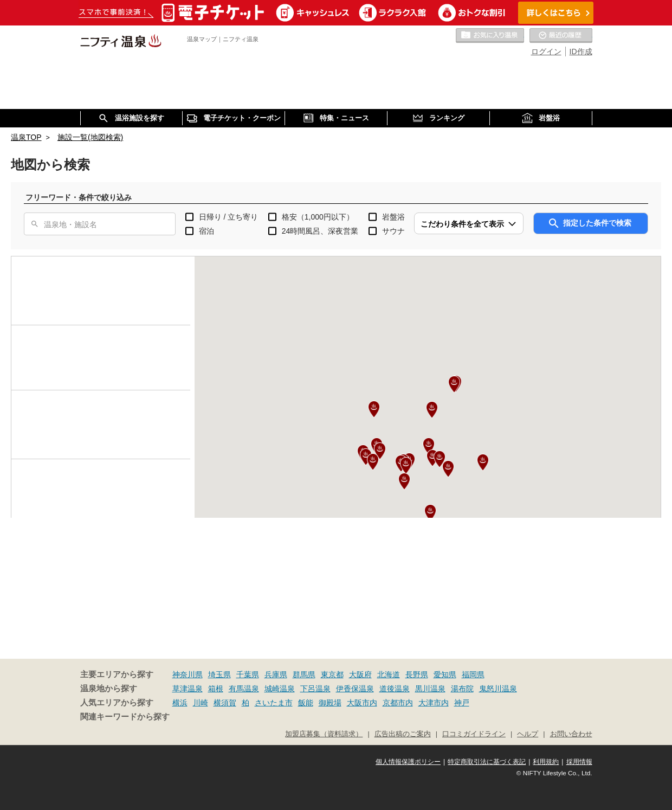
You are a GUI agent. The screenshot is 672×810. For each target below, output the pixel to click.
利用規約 (546, 762)
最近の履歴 (561, 36)
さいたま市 (274, 703)
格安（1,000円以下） (318, 217)
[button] (429, 446)
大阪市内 (362, 703)
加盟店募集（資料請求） (324, 734)
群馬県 (304, 674)
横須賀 (225, 703)
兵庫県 (276, 674)
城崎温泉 (280, 689)
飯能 (306, 703)
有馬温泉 (244, 689)
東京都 (332, 674)
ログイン (546, 52)
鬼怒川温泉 (498, 689)
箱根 (216, 689)
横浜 (180, 703)
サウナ (393, 231)
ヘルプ (528, 734)
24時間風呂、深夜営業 (320, 231)
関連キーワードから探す (125, 717)
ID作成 (581, 52)
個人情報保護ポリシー (408, 762)
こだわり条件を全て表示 (462, 224)
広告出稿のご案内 (403, 734)
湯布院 (462, 689)
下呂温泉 (315, 689)
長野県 (417, 674)
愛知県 (445, 674)
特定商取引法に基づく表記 (487, 762)
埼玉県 (219, 674)
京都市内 (398, 703)
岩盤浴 (393, 217)
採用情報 (579, 762)
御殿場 (330, 703)
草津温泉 (188, 689)
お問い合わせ (571, 734)
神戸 (462, 703)
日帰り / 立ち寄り (229, 217)
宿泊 (206, 231)
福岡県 (473, 674)
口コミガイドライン (474, 734)
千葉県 (248, 674)
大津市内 (434, 703)
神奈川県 (188, 674)
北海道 (389, 674)
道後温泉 (395, 689)
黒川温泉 (430, 689)
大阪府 (360, 674)
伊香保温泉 (355, 689)
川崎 (201, 703)
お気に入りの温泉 (490, 36)
